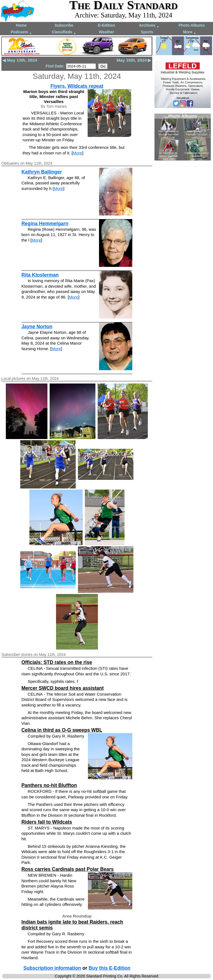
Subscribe (64, 25)
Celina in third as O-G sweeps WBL (62, 730)
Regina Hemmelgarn (45, 224)
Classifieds (64, 32)
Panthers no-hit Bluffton (49, 785)
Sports (147, 32)
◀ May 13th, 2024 (20, 60)
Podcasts (21, 32)
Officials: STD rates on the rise (57, 662)
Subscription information (52, 968)
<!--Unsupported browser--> (183, 137)
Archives (149, 26)
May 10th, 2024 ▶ (134, 60)
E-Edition (106, 25)
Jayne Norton (37, 327)
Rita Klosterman (40, 275)
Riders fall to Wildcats (47, 822)
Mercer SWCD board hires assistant (63, 688)
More (190, 32)
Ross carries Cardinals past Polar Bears (68, 869)
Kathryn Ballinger (42, 172)
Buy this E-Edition (109, 968)
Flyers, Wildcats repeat (77, 86)
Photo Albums (192, 25)
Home (21, 25)
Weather (106, 32)
